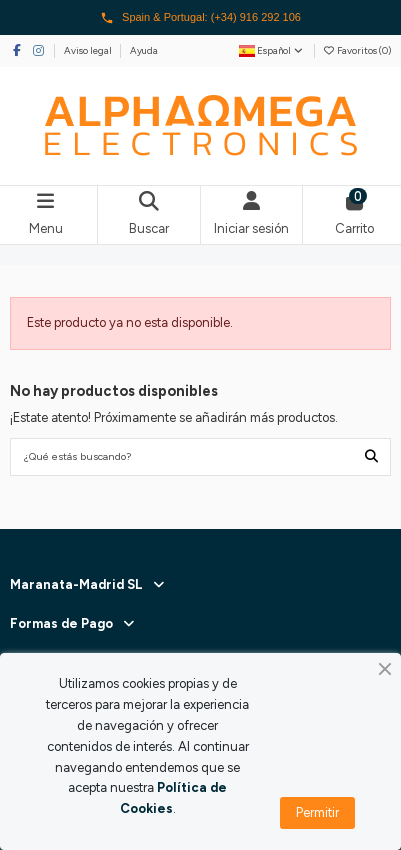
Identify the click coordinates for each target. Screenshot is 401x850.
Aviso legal (89, 50)
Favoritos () (357, 50)
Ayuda (144, 50)
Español (272, 50)
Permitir (317, 812)
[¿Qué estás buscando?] (371, 457)
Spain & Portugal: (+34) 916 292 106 (200, 18)
